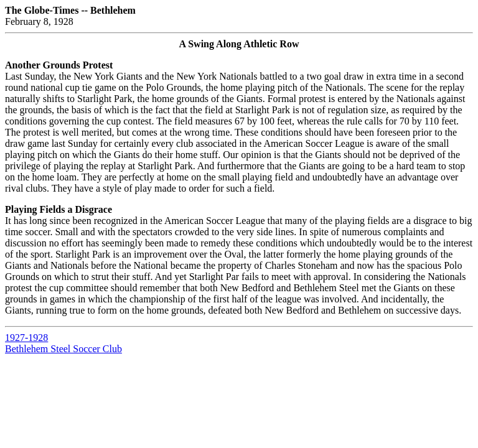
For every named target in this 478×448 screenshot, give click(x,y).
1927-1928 (26, 338)
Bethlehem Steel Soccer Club (63, 349)
